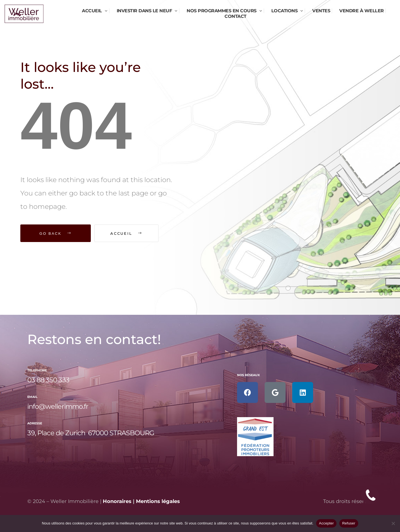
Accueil (129, 233)
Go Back (56, 234)
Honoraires (117, 501)
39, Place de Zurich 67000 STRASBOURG (91, 433)
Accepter (326, 523)
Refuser (349, 523)
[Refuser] (393, 523)
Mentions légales (158, 501)
